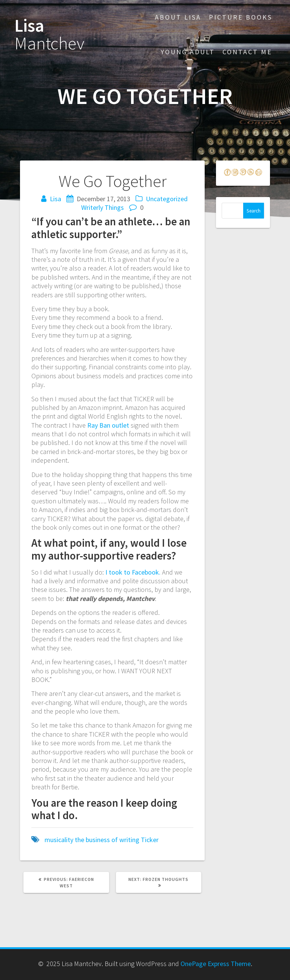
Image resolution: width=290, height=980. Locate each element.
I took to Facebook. (133, 572)
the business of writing (107, 840)
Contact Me (247, 52)
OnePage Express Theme (216, 964)
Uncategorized (167, 199)
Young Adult (188, 52)
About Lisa (178, 17)
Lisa (49, 35)
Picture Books (241, 17)
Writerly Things (103, 207)
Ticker (150, 840)
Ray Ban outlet (108, 425)
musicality (59, 840)
